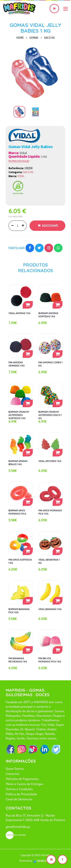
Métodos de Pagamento (22, 779)
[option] (35, 72)
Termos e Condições (19, 789)
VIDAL (21, 176)
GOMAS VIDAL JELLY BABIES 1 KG (35, 28)
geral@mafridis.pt (18, 827)
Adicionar (50, 226)
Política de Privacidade (21, 794)
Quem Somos (15, 769)
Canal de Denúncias (19, 799)
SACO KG (49, 38)
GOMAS (34, 38)
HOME (20, 38)
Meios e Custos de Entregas (24, 784)
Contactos (12, 774)
